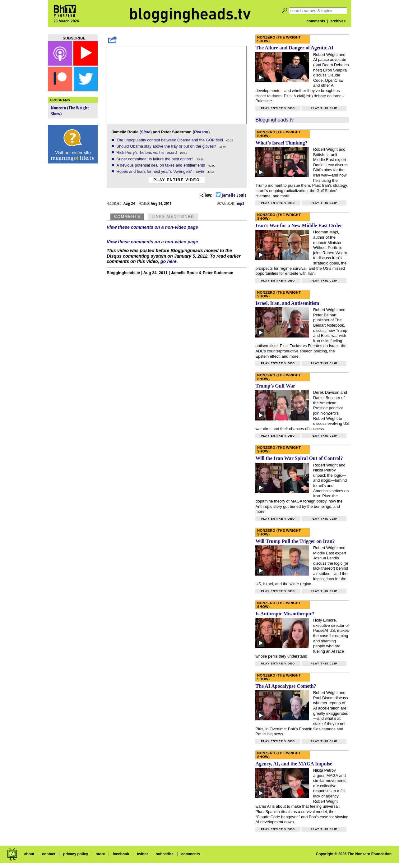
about (29, 854)
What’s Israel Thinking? (281, 143)
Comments (127, 217)
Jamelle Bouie (231, 195)
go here (169, 261)
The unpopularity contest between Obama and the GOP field (170, 140)
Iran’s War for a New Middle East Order (299, 225)
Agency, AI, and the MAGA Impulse (294, 764)
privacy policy (76, 854)
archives (338, 21)
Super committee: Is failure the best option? (155, 159)
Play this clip (324, 108)
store (100, 854)
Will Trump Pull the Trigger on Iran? (295, 541)
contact (49, 854)
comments (316, 21)
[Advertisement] (73, 264)
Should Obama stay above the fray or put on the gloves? (167, 146)
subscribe (165, 854)
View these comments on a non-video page (152, 227)
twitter (142, 854)
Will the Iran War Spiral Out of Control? (299, 458)
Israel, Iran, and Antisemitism (287, 303)
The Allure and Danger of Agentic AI (294, 48)
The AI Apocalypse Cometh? (286, 686)
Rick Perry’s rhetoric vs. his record (147, 152)
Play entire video (176, 180)
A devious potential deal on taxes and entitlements (161, 165)
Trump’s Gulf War (275, 386)
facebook (121, 854)
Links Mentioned (173, 217)
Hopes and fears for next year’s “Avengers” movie (161, 171)
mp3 (241, 203)
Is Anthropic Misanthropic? (285, 614)
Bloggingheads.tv (274, 120)
